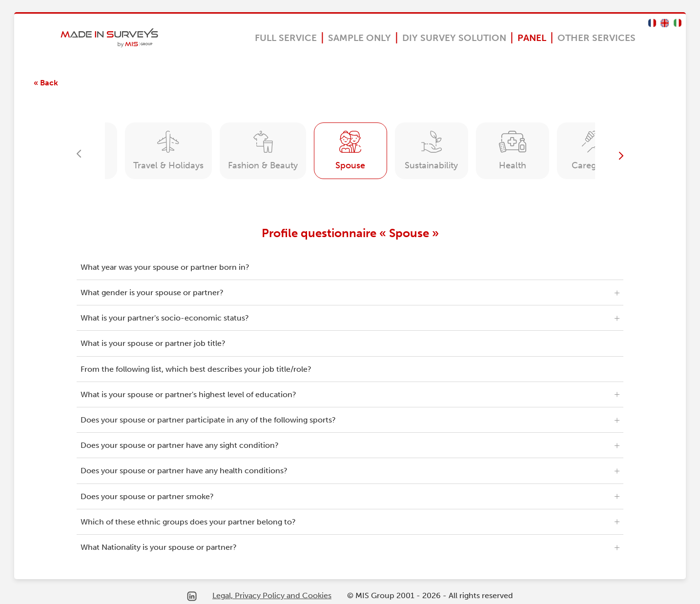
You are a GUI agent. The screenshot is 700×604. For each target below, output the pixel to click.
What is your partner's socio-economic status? (165, 318)
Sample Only (360, 38)
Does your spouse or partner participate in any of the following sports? (208, 420)
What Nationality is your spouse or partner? (159, 547)
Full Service (286, 38)
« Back (46, 83)
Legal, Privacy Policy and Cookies (272, 595)
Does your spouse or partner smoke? (147, 496)
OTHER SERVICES (597, 38)
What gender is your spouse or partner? (152, 292)
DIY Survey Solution (454, 38)
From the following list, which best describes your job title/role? (196, 369)
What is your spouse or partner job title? (153, 343)
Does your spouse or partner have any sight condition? (180, 445)
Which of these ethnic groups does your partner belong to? (188, 522)
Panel (532, 38)
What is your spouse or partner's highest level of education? (188, 394)
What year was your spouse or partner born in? (165, 267)
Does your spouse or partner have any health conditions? (184, 471)
